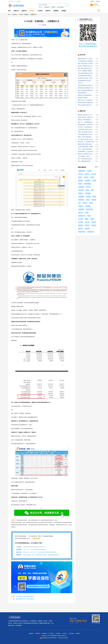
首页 (9, 11)
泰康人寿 (81, 213)
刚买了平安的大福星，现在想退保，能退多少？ (89, 63)
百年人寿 (94, 174)
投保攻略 (32, 11)
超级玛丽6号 (47, 7)
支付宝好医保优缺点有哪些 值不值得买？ (88, 76)
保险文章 (16, 11)
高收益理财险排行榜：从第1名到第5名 (25, 599)
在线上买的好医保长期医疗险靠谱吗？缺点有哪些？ (90, 90)
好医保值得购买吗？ (83, 93)
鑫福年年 (81, 229)
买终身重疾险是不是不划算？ (85, 81)
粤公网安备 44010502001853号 (49, 638)
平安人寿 (88, 187)
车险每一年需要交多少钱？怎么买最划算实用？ (89, 66)
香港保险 (87, 229)
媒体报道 (31, 633)
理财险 (87, 219)
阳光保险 (81, 181)
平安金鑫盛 (88, 193)
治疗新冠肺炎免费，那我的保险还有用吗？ (88, 61)
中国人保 (94, 222)
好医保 (87, 190)
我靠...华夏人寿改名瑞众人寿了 (85, 68)
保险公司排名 (82, 232)
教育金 (91, 203)
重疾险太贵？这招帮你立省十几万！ (86, 154)
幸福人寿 (94, 225)
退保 (92, 190)
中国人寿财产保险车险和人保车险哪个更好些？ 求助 (90, 73)
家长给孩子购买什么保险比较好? (86, 103)
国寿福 (80, 177)
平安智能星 (81, 187)
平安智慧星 (81, 209)
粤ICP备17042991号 (63, 638)
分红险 (87, 213)
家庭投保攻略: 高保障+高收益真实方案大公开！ (89, 144)
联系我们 (98, 1)
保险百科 (48, 11)
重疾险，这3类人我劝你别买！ (85, 137)
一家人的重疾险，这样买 (84, 156)
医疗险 (94, 197)
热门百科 (65, 633)
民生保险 (89, 171)
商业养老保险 (87, 184)
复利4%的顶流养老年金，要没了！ (86, 134)
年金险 (80, 184)
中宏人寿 (81, 174)
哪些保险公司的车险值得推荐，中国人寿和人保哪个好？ (91, 95)
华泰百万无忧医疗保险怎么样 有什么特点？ (88, 105)
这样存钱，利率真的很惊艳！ (85, 120)
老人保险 (81, 222)
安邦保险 (94, 200)
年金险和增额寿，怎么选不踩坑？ (86, 125)
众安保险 (88, 197)
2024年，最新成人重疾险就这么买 (86, 149)
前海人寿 (86, 177)
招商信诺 (81, 193)
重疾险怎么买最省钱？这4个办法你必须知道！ (89, 115)
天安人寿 (87, 222)
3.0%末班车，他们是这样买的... (85, 127)
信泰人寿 (87, 225)
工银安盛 (81, 206)
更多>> (97, 167)
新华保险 (81, 225)
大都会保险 (81, 197)
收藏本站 (92, 1)
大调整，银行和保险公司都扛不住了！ (87, 132)
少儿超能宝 (88, 206)
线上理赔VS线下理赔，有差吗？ (85, 78)
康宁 (80, 203)
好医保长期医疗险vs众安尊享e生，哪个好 (88, 85)
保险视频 (56, 11)
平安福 (88, 200)
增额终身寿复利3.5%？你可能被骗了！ (87, 59)
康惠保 (92, 219)
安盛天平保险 (89, 209)
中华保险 (81, 219)
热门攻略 (51, 633)
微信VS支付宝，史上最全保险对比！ (86, 100)
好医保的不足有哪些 (83, 98)
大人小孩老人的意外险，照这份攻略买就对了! (89, 139)
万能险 (89, 216)
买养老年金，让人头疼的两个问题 (86, 142)
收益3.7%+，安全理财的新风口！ (86, 122)
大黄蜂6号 (53, 7)
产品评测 (40, 11)
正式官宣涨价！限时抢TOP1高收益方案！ (88, 129)
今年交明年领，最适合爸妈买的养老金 (25, 596)
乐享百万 (85, 203)
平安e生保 (81, 190)
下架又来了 (80, 83)
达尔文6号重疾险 (60, 7)
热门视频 (71, 633)
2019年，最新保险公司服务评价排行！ (87, 71)
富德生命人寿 (82, 216)
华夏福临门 (88, 181)
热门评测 (58, 633)
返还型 (92, 177)
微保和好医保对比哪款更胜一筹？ (86, 88)
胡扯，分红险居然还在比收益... (85, 159)
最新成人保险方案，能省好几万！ (86, 117)
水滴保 (94, 181)
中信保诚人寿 (90, 232)
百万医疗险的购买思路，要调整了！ (86, 147)
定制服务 (64, 11)
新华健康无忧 (82, 171)
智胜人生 (87, 174)
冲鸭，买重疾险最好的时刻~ (84, 161)
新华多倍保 (81, 200)
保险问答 (24, 11)
